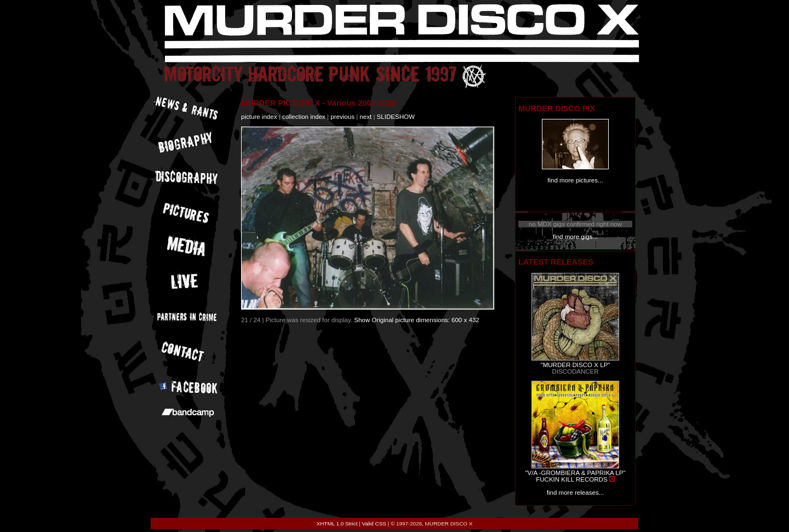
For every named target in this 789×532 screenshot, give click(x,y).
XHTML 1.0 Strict (337, 524)
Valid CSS (374, 524)
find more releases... (576, 493)
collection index (304, 117)
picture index (259, 117)
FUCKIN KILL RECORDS (571, 479)
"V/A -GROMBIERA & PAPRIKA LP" (575, 473)
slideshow (396, 117)
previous (342, 117)
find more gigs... (575, 237)
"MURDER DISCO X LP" (576, 365)
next (365, 117)
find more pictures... (575, 180)
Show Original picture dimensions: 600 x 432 (417, 320)
